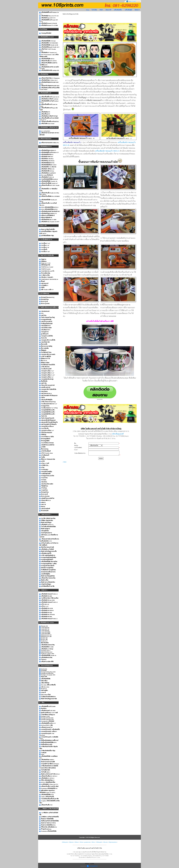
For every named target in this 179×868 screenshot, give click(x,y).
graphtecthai (87, 842)
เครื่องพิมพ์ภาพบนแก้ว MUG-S (107, 151)
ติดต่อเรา (137, 10)
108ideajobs (65, 842)
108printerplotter (113, 842)
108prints (71, 842)
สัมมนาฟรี (108, 10)
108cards (105, 842)
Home (88, 10)
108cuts (82, 842)
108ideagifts (99, 842)
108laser (77, 842)
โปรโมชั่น (94, 10)
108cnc (93, 842)
